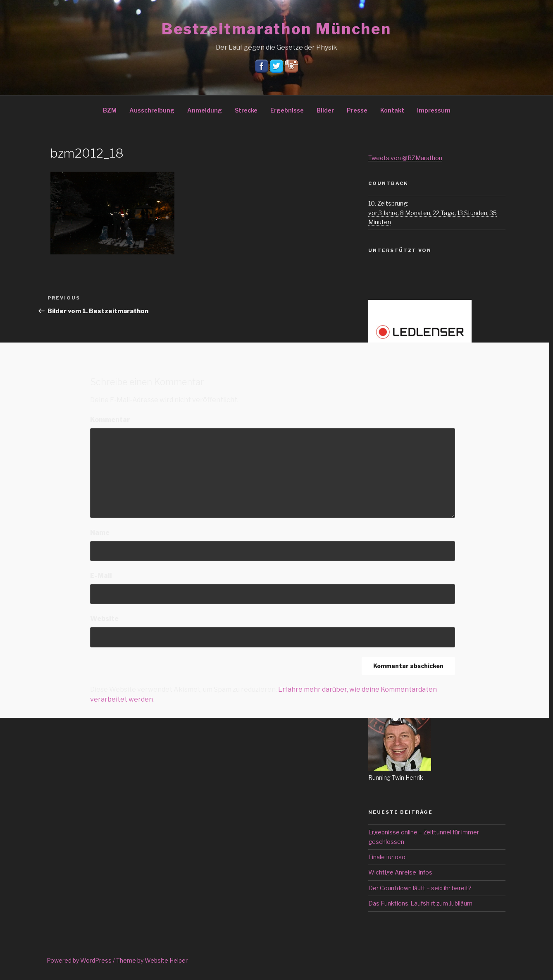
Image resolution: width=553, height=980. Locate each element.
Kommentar (110, 420)
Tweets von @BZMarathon (405, 158)
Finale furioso (387, 857)
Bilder (325, 110)
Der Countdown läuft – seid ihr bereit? (420, 888)
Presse (357, 110)
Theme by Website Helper (152, 960)
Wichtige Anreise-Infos (400, 872)
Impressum (434, 110)
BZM (110, 110)
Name (100, 533)
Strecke (246, 110)
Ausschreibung (152, 110)
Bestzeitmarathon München (276, 29)
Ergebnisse (287, 110)
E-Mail (101, 576)
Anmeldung (205, 110)
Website (104, 619)
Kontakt (392, 110)
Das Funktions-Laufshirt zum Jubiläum (420, 903)
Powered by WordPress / (81, 960)
